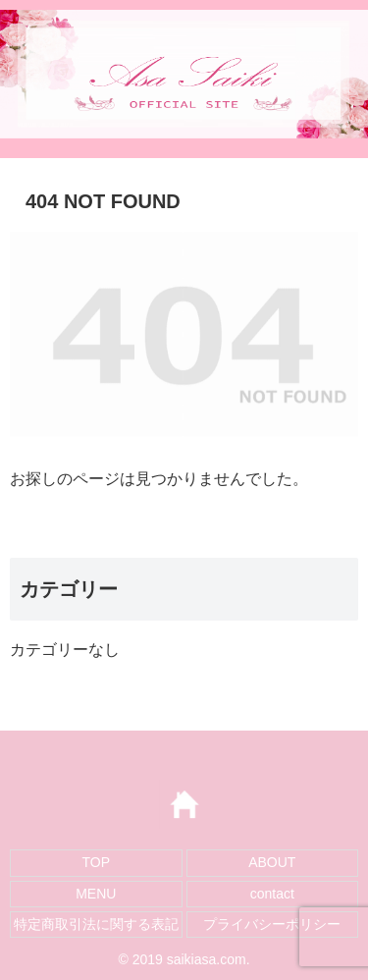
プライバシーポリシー (272, 924)
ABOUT (272, 862)
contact (272, 894)
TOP (96, 862)
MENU (96, 894)
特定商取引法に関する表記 (96, 924)
